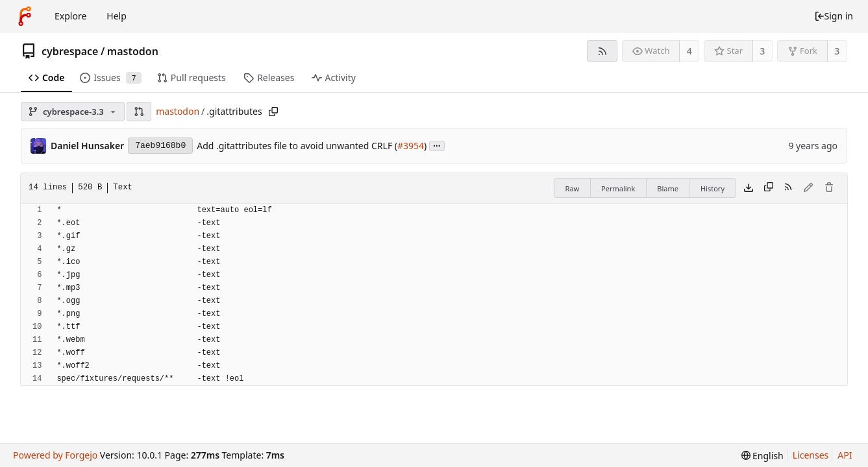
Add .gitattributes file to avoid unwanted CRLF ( (297, 146)
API (845, 455)
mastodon (133, 51)
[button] (139, 112)
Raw (572, 188)
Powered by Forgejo (55, 455)
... (437, 145)
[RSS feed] (602, 51)
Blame (668, 188)
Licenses (811, 455)
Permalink (618, 188)
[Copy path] (273, 112)
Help (117, 16)
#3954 (411, 146)
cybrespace (70, 51)
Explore (70, 16)
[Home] (25, 16)
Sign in (834, 16)
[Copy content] (769, 188)
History (713, 188)
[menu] (763, 456)
